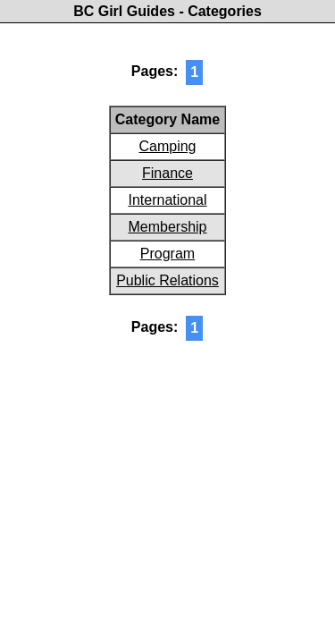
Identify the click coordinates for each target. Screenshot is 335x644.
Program (167, 254)
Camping (167, 146)
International (167, 200)
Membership (167, 227)
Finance (167, 173)
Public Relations (167, 280)
